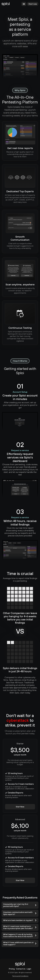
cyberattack (18, 720)
